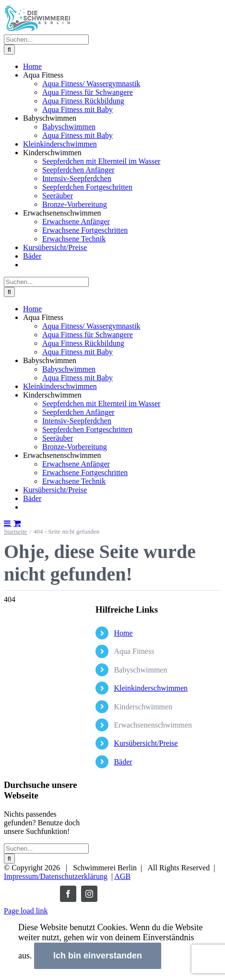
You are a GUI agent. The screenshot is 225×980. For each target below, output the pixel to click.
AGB (122, 876)
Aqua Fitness (134, 651)
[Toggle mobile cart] (17, 523)
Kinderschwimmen (143, 707)
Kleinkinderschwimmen (151, 688)
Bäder (123, 762)
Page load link (26, 911)
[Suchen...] (46, 40)
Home (123, 633)
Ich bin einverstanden (98, 956)
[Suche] (9, 50)
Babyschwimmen (140, 670)
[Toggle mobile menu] (8, 523)
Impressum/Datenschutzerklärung (56, 876)
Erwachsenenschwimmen (153, 725)
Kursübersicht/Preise (146, 743)
